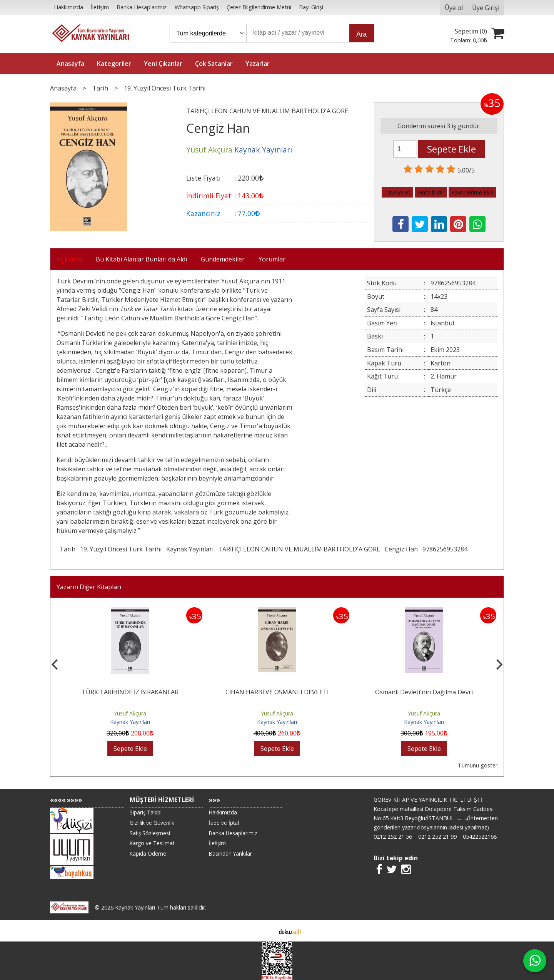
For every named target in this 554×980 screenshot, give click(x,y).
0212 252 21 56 (393, 837)
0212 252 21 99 (437, 837)
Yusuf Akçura (130, 713)
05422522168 (480, 837)
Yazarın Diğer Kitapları (89, 587)
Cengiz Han (401, 549)
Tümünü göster (478, 765)
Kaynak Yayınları (190, 549)
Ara (361, 34)
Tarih (68, 549)
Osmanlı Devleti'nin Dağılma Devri (424, 692)
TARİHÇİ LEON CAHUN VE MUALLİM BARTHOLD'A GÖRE (299, 549)
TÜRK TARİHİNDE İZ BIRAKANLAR (130, 692)
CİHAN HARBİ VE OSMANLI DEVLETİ (277, 692)
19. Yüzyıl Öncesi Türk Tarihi (121, 549)
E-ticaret (265, 931)
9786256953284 (445, 549)
